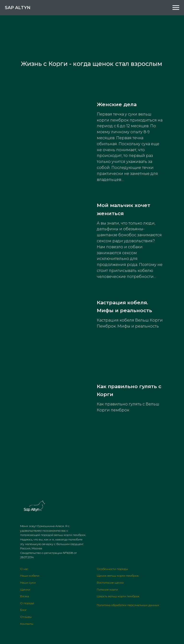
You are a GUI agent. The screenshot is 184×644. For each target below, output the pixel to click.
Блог (23, 610)
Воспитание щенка (110, 583)
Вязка (25, 596)
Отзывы (26, 617)
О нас (24, 569)
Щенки (25, 589)
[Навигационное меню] (176, 8)
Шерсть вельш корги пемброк (118, 596)
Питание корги (107, 589)
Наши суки (28, 583)
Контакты (27, 624)
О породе (27, 603)
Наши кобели (30, 576)
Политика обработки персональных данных (128, 605)
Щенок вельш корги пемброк (118, 576)
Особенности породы (112, 569)
